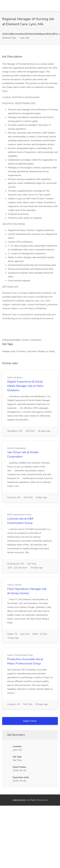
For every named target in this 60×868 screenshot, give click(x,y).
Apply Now (30, 721)
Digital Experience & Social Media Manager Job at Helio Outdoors (25, 386)
